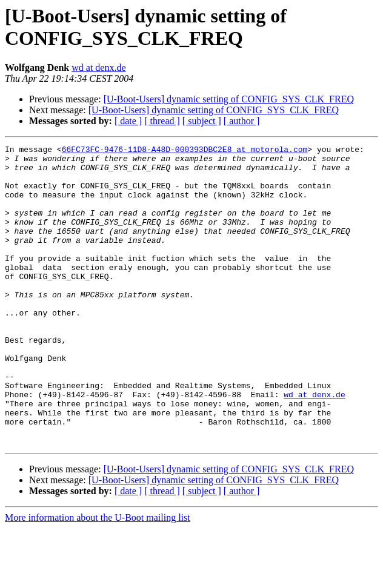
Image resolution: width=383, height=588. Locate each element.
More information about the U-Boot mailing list (98, 577)
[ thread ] (162, 121)
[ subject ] (202, 121)
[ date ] (128, 121)
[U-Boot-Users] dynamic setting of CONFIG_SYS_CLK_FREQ (229, 99)
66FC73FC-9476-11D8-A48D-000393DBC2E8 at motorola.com (185, 151)
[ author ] (242, 121)
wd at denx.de (98, 68)
